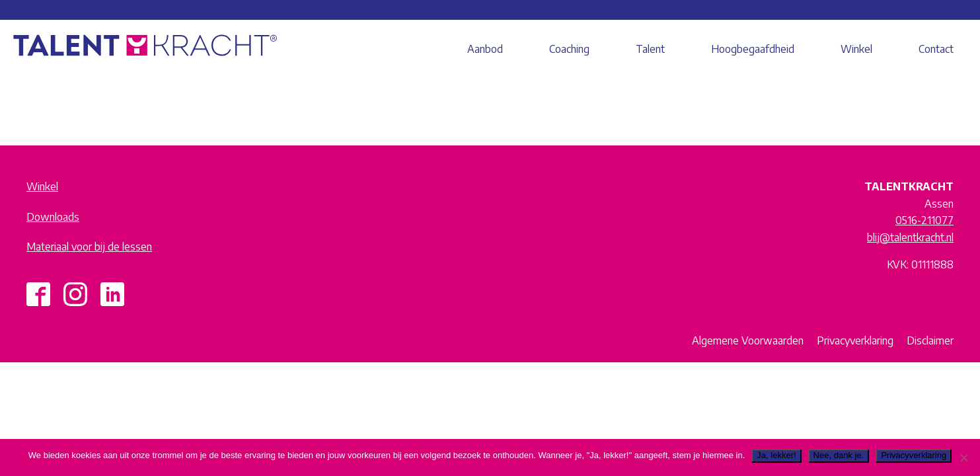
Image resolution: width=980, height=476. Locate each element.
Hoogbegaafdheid (753, 49)
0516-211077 (924, 220)
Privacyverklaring (855, 340)
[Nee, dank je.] (963, 457)
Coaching (569, 49)
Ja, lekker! (776, 455)
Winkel (856, 49)
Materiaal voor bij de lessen (89, 247)
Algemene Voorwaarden (748, 340)
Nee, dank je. (839, 455)
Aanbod (485, 49)
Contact (936, 49)
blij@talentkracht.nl (910, 237)
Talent (650, 49)
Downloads (53, 217)
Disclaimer (930, 340)
